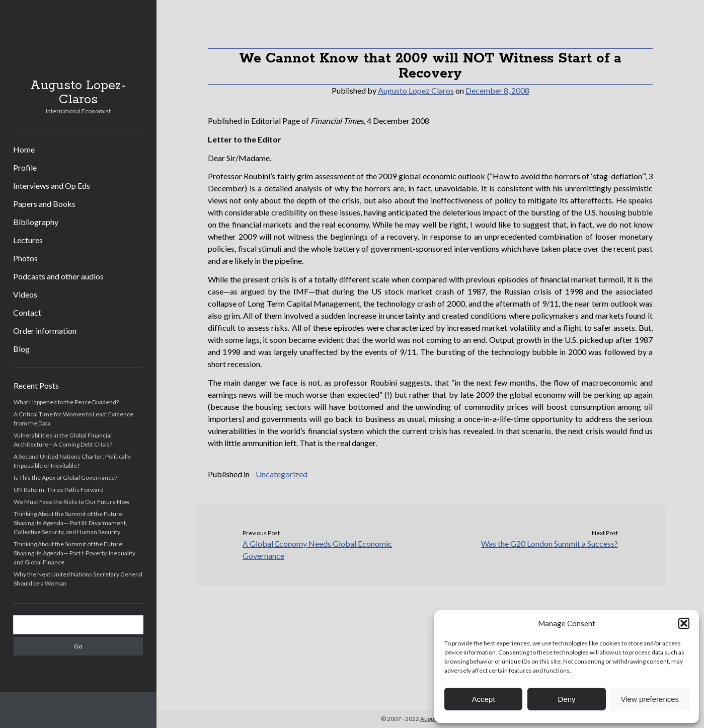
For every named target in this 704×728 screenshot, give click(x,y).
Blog (21, 349)
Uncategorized (282, 474)
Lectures (28, 240)
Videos (25, 294)
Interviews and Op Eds (52, 186)
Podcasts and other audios (58, 276)
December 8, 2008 (497, 90)
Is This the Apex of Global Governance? (65, 478)
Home (24, 149)
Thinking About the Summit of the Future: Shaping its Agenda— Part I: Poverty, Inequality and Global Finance (74, 553)
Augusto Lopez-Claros (78, 93)
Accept (484, 699)
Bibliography (36, 222)
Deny (566, 699)
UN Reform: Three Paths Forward (59, 490)
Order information (45, 331)
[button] (684, 623)
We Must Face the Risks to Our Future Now (71, 502)
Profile (25, 167)
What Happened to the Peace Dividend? (66, 402)
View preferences (650, 699)
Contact (27, 312)
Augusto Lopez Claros (416, 90)
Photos (25, 258)
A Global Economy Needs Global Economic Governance (317, 550)
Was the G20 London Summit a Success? (550, 543)
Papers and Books (44, 204)
